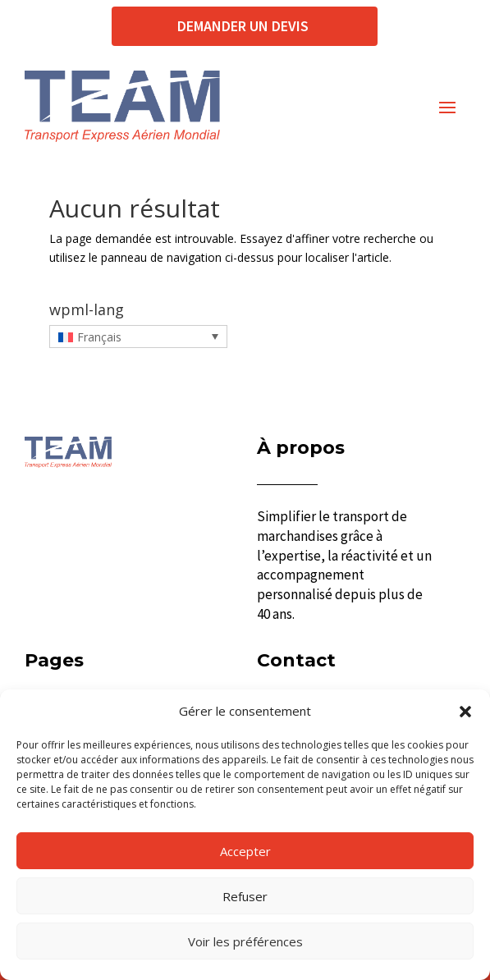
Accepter (245, 851)
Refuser (245, 896)
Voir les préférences (245, 941)
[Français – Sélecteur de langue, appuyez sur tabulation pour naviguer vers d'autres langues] (138, 336)
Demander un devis (245, 26)
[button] (465, 712)
